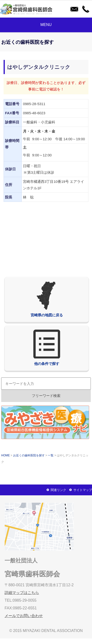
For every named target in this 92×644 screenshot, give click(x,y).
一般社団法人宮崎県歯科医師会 (28, 9)
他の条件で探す (47, 348)
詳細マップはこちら (22, 593)
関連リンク (58, 490)
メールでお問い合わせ (73, 9)
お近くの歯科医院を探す (29, 455)
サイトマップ (83, 490)
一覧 (51, 455)
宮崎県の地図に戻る (47, 299)
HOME (5, 455)
